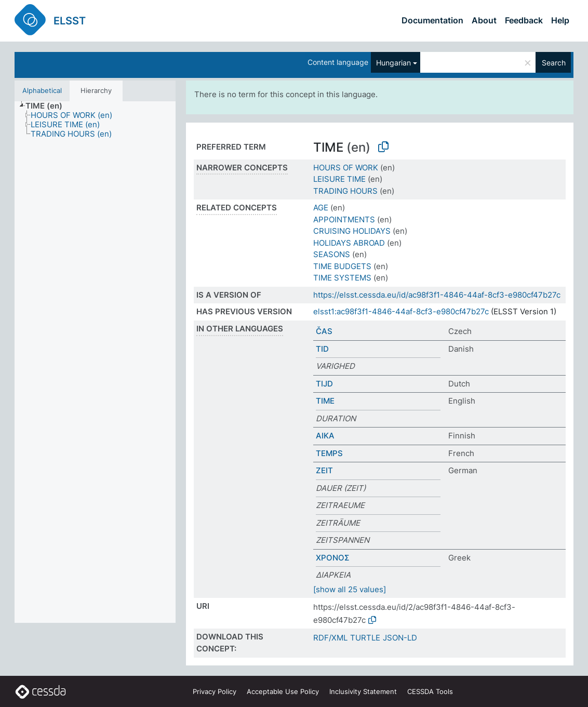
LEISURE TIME (339, 179)
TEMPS (329, 453)
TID (322, 349)
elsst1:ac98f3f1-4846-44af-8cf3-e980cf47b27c (401, 311)
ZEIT (324, 470)
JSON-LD (400, 638)
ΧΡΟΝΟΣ (333, 558)
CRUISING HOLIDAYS (352, 231)
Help (560, 20)
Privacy (215, 691)
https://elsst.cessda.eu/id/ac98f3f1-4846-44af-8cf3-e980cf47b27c (437, 295)
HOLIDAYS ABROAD (349, 243)
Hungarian (393, 63)
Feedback (524, 20)
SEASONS (332, 254)
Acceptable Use (283, 691)
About (484, 20)
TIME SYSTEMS (342, 278)
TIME (325, 401)
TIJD (324, 384)
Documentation (432, 20)
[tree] (95, 362)
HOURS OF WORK (346, 168)
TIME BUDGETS (342, 266)
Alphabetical (42, 90)
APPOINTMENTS (344, 219)
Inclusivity (363, 691)
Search (554, 63)
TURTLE (365, 638)
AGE (321, 208)
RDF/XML (330, 638)
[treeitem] (48, 106)
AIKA (325, 436)
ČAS (324, 331)
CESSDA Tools (430, 691)
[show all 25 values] (350, 589)
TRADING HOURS (345, 191)
